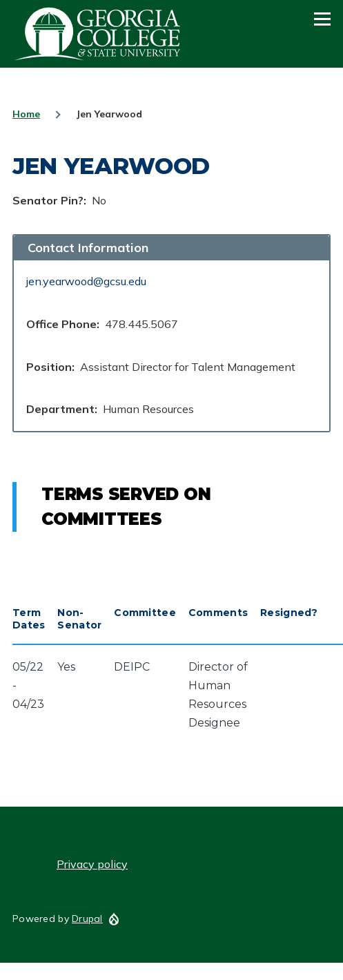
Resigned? (289, 613)
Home (26, 114)
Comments (218, 613)
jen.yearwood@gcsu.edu (86, 281)
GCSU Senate (98, 34)
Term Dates (29, 619)
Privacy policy (92, 864)
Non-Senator (79, 619)
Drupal (87, 919)
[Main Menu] (322, 19)
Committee (145, 613)
